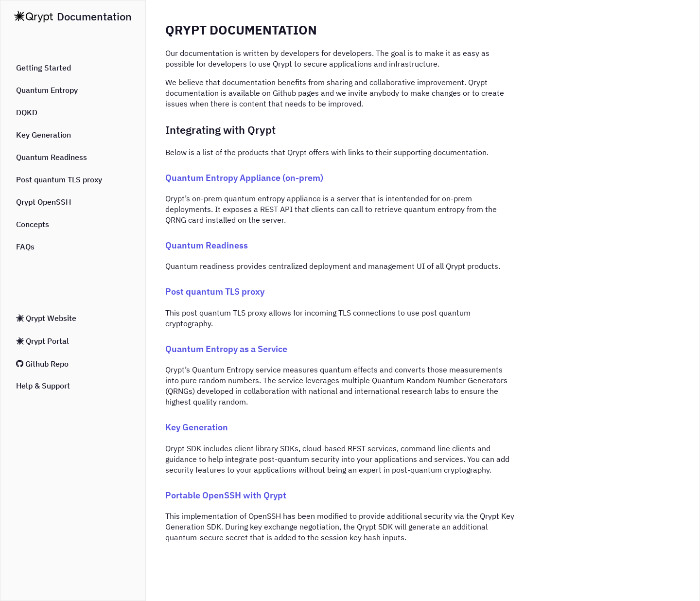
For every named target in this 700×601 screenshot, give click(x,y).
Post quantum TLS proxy (59, 179)
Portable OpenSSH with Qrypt (226, 495)
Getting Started (44, 68)
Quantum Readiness (52, 157)
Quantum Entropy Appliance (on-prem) (244, 178)
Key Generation (44, 135)
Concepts (33, 224)
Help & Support (43, 386)
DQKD (27, 112)
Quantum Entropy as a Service (226, 349)
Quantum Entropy (47, 90)
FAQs (25, 247)
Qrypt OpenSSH (44, 202)
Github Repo (42, 364)
